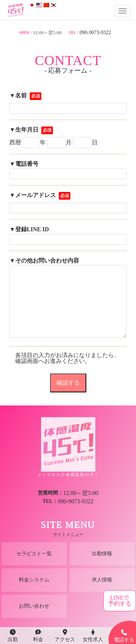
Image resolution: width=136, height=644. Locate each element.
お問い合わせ (34, 606)
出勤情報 (102, 554)
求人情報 (102, 580)
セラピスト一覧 (34, 554)
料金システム (34, 580)
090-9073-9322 (95, 33)
